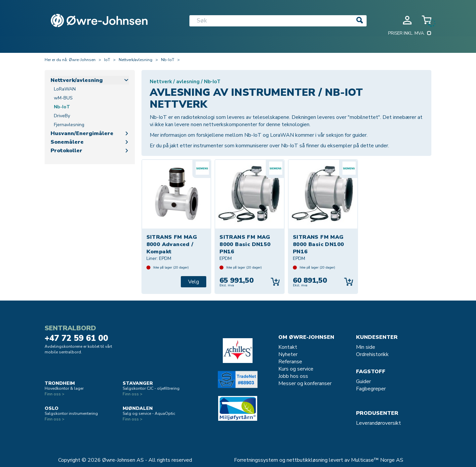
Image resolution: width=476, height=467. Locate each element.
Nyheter (288, 354)
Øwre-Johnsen (82, 60)
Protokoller (66, 151)
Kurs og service (296, 369)
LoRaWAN (65, 89)
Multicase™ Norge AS (377, 460)
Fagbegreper (371, 389)
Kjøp (275, 282)
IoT (107, 60)
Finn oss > (55, 394)
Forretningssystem (256, 460)
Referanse (290, 362)
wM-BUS (63, 98)
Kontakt (288, 347)
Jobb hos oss (293, 376)
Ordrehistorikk (372, 354)
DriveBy (62, 116)
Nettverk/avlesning (136, 60)
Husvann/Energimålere (82, 133)
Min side (366, 347)
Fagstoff (371, 372)
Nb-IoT (168, 60)
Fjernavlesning (69, 125)
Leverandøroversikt (378, 423)
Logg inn (407, 20)
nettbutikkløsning (307, 460)
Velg (194, 282)
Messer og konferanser (305, 383)
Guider (363, 381)
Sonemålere (67, 142)
